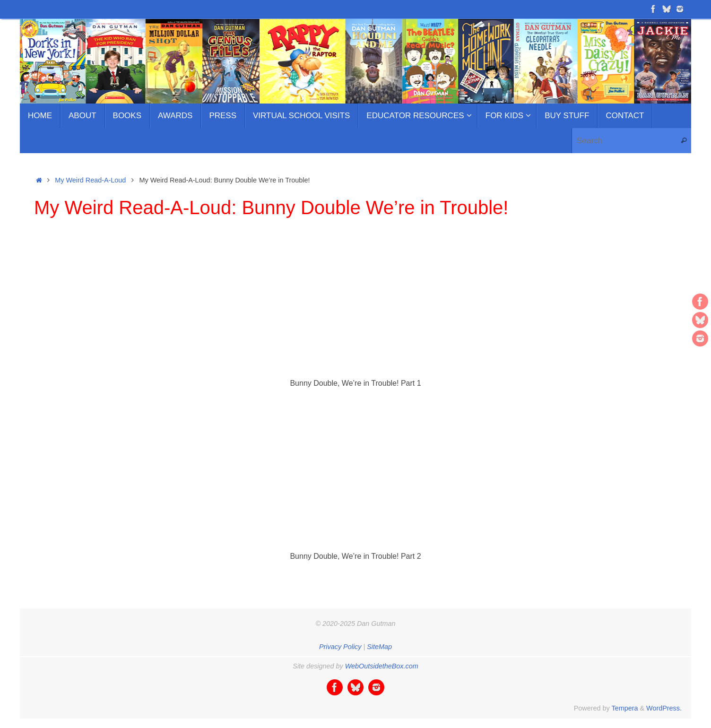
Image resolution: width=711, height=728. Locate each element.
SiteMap (379, 647)
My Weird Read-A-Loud (90, 180)
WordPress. (664, 708)
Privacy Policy (340, 647)
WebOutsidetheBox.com (382, 666)
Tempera (624, 708)
